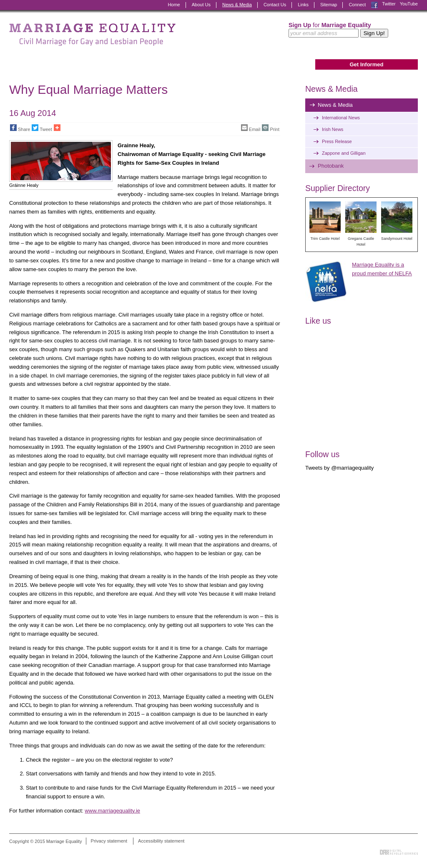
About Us (201, 5)
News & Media (237, 5)
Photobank (331, 166)
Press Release (337, 141)
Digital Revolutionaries (399, 852)
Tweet (42, 128)
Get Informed (366, 64)
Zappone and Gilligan (344, 153)
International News (341, 118)
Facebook (374, 5)
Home (174, 5)
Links (303, 5)
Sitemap (329, 5)
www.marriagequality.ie (112, 811)
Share (20, 128)
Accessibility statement (161, 841)
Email (251, 128)
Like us (318, 321)
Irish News (333, 129)
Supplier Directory (338, 188)
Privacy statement (109, 841)
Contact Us (275, 5)
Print (271, 128)
